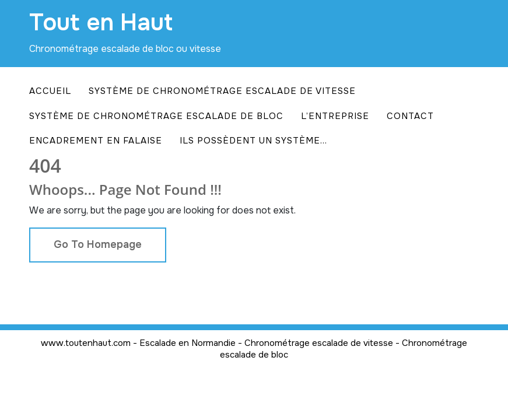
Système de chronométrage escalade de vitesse (222, 91)
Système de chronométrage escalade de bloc (156, 116)
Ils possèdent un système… (253, 141)
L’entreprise (335, 116)
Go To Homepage (98, 244)
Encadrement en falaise (96, 141)
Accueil (50, 91)
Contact (410, 116)
